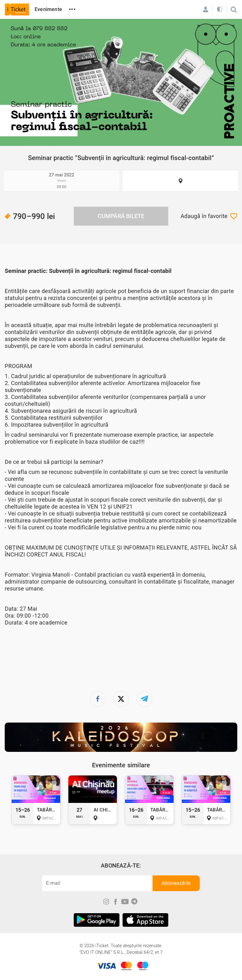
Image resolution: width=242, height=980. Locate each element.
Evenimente (48, 9)
